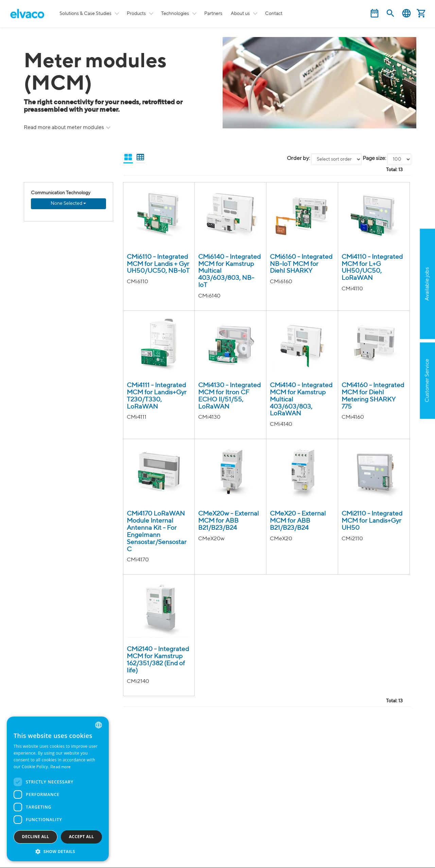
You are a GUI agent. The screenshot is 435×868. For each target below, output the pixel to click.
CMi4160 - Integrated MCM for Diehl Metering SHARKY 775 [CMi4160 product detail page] (373, 396)
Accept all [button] (82, 837)
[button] (58, 851)
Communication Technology (61, 193)
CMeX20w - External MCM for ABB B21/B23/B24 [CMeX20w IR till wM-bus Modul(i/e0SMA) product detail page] (229, 521)
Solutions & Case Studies (85, 14)
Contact (274, 14)
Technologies (175, 14)
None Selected (68, 203)
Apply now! (400, 317)
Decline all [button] (36, 837)
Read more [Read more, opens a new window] (61, 767)
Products (136, 14)
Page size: (374, 159)
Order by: (298, 159)
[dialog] (58, 789)
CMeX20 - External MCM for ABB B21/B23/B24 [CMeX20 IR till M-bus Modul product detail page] (298, 521)
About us (240, 14)
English (406, 13)
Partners (213, 14)
